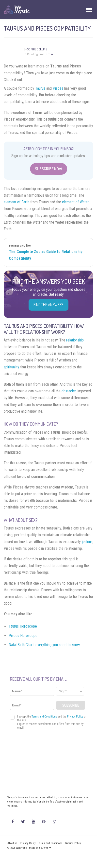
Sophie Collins (37, 49)
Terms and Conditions (50, 843)
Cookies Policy (73, 843)
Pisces (58, 88)
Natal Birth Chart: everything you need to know (44, 645)
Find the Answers (48, 305)
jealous (87, 542)
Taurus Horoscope (23, 626)
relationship (75, 340)
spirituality (11, 367)
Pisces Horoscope (23, 636)
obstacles (69, 391)
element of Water (75, 202)
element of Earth (16, 202)
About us (12, 843)
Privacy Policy (28, 843)
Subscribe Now (49, 169)
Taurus (40, 88)
